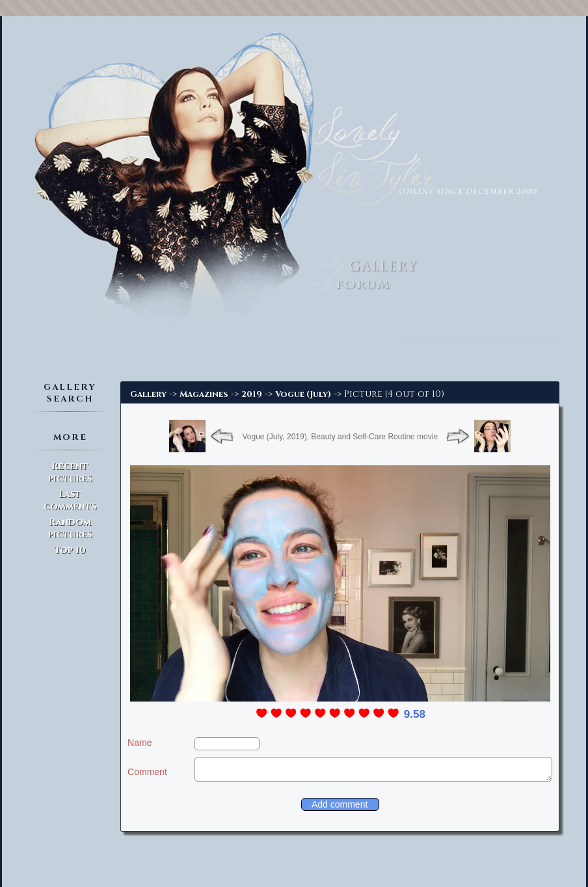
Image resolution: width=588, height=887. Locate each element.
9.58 (415, 714)
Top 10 (70, 550)
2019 (252, 394)
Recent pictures (70, 472)
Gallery (148, 394)
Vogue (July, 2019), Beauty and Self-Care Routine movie (340, 437)
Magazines (204, 394)
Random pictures (70, 528)
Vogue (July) (303, 394)
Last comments (70, 500)
